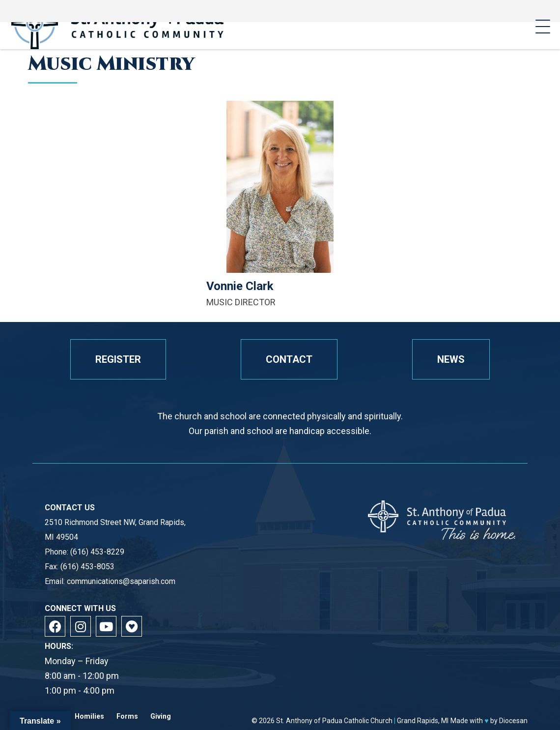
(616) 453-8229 (97, 552)
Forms (127, 716)
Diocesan (513, 721)
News (451, 359)
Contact (289, 359)
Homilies (89, 716)
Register (118, 359)
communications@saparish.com (121, 581)
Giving (161, 716)
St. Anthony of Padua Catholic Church (334, 721)
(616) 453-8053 (87, 567)
